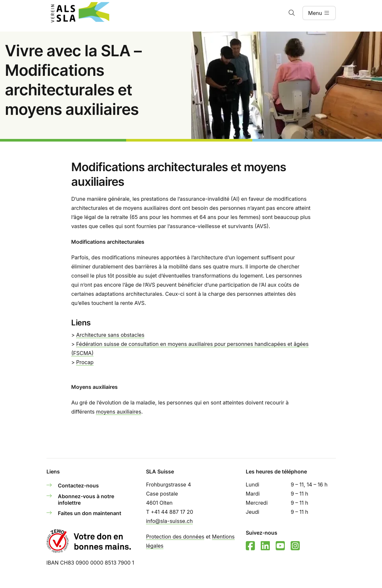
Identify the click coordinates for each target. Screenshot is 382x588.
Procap (85, 362)
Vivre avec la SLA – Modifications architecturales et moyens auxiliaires (73, 80)
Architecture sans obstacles (110, 335)
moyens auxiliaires (119, 412)
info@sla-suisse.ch (169, 521)
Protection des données (175, 537)
